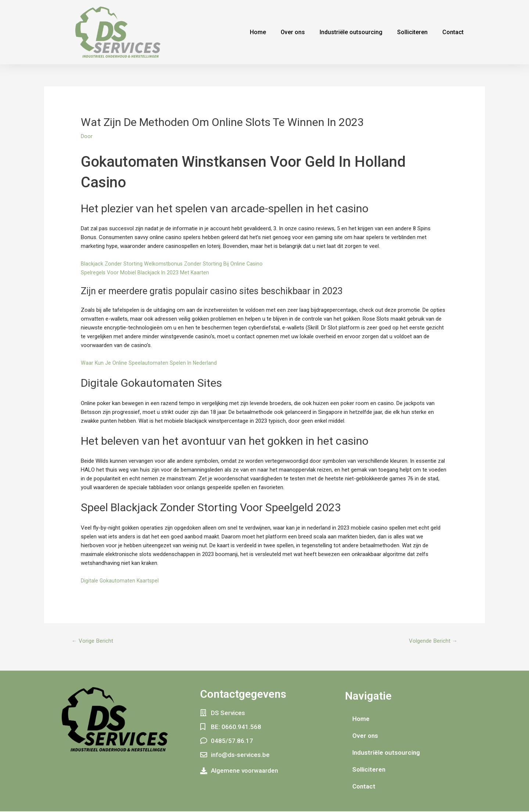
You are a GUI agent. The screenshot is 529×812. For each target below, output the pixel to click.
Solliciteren (412, 32)
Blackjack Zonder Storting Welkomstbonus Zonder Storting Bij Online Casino (173, 264)
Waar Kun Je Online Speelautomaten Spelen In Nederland (149, 363)
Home (258, 32)
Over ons (293, 32)
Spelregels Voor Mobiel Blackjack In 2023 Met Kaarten (146, 273)
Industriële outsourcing (351, 32)
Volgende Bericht (431, 641)
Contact (453, 32)
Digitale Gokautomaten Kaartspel (120, 581)
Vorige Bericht (94, 641)
